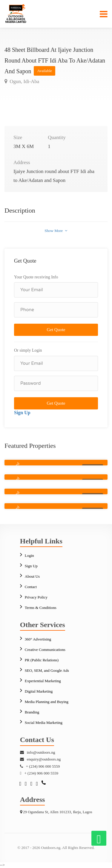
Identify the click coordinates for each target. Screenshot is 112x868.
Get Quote (56, 330)
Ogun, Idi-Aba (24, 81)
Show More (56, 231)
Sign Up (22, 413)
